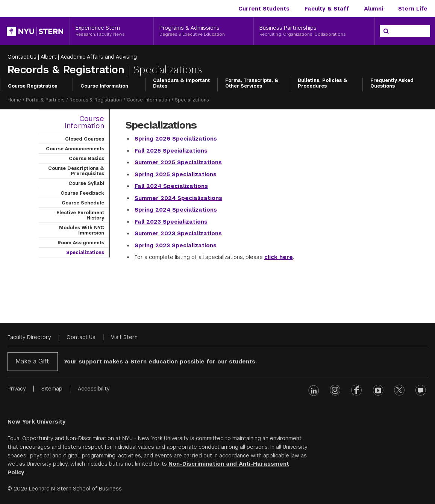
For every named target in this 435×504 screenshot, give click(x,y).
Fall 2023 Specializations (171, 222)
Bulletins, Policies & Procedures (323, 83)
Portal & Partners (45, 100)
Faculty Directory (29, 337)
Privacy (17, 389)
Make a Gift (32, 361)
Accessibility (94, 389)
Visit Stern (124, 337)
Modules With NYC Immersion (82, 230)
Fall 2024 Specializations (171, 186)
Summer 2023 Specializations (178, 233)
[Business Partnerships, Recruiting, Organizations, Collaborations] (314, 31)
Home (14, 100)
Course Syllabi (86, 183)
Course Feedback (82, 193)
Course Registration (33, 86)
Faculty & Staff (327, 9)
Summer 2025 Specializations (178, 162)
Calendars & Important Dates (181, 83)
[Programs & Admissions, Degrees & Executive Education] (204, 31)
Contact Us (22, 57)
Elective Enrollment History (80, 215)
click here (279, 257)
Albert (49, 57)
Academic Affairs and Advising (99, 57)
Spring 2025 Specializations (176, 174)
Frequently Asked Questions (392, 83)
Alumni (374, 9)
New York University (37, 422)
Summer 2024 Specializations (178, 198)
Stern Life (413, 9)
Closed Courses (85, 139)
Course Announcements (75, 149)
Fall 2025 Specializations (171, 151)
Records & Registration (68, 70)
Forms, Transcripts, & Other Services (252, 83)
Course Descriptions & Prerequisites (76, 171)
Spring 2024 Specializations (176, 210)
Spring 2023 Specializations (176, 245)
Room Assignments (81, 243)
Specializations (85, 253)
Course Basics (86, 159)
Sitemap (52, 389)
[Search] (386, 31)
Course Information (104, 86)
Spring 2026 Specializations (176, 139)
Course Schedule (83, 203)
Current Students (264, 9)
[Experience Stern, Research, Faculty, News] (112, 31)
